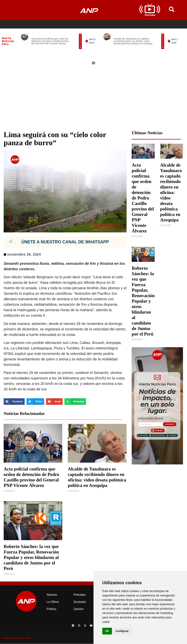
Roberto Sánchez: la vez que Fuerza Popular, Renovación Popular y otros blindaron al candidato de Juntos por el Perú (31, 558)
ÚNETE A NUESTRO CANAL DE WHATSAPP (65, 242)
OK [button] (107, 631)
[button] (83, 41)
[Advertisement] (93, 100)
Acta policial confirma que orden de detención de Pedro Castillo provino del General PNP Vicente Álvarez (143, 198)
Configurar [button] (122, 631)
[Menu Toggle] (93, 63)
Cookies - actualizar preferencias (16, 638)
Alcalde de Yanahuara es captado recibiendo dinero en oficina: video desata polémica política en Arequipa (171, 193)
